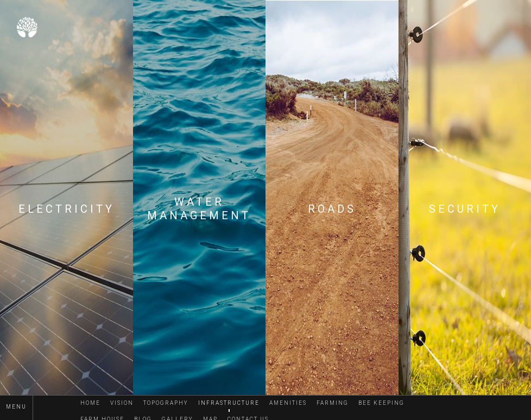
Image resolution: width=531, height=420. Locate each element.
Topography (166, 403)
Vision (122, 403)
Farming (333, 403)
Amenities (288, 403)
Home (90, 403)
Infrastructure (229, 403)
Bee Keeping (381, 403)
